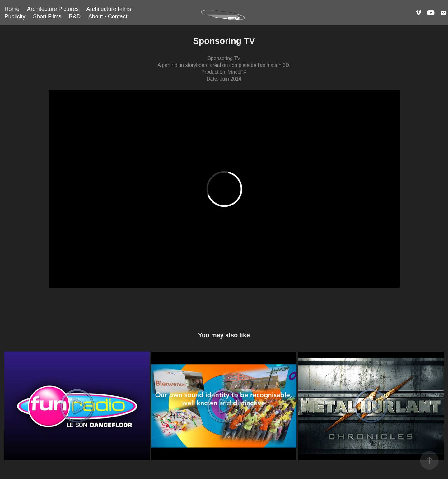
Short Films (47, 16)
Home (12, 9)
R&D (75, 16)
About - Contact (108, 16)
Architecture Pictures (53, 9)
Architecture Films (109, 9)
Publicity (15, 16)
